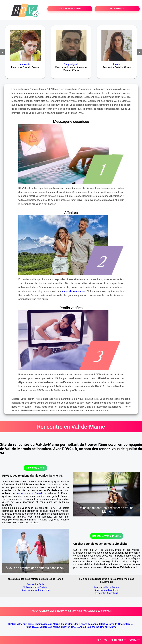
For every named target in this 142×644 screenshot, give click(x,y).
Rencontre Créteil (35, 468)
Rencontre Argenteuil (106, 593)
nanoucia (25, 64)
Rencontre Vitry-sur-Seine (107, 536)
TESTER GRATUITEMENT (70, 9)
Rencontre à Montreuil (106, 590)
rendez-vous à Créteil (29, 493)
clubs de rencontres (74, 291)
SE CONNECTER (117, 9)
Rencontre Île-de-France (107, 587)
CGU (106, 640)
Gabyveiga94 (71, 64)
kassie (117, 64)
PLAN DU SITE (119, 640)
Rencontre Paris (36, 584)
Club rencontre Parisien (36, 587)
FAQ (99, 640)
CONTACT (134, 640)
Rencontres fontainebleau (35, 590)
